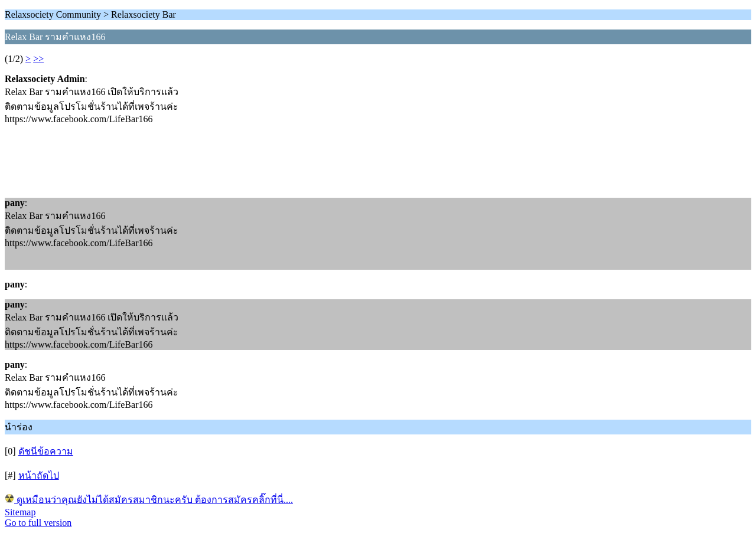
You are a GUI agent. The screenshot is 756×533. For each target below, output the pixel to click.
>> (38, 59)
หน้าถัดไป (39, 475)
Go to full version (38, 523)
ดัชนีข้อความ (46, 451)
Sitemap (20, 512)
